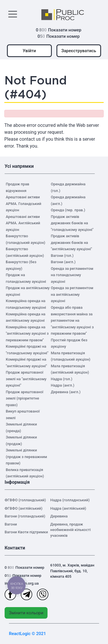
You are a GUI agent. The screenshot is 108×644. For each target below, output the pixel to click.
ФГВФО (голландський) (25, 500)
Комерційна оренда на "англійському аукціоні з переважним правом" (27, 334)
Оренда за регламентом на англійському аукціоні (72, 294)
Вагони (11, 524)
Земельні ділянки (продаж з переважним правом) (26, 457)
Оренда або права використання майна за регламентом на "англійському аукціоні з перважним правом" (72, 320)
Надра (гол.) (62, 379)
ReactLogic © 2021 (28, 634)
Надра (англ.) (63, 385)
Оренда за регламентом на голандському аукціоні (72, 275)
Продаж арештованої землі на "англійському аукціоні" (26, 379)
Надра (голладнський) (70, 500)
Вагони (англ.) (63, 262)
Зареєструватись (79, 51)
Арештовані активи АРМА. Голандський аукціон (23, 204)
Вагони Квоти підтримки (26, 532)
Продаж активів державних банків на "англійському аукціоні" (72, 242)
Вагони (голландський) (25, 516)
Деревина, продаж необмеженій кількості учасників (71, 530)
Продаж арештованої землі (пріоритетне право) (24, 398)
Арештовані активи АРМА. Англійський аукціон (23, 223)
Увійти (29, 51)
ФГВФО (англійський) (23, 508)
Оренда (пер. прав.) (68, 210)
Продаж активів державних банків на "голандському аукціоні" (72, 223)
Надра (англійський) (68, 508)
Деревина (59, 516)
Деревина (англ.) (66, 392)
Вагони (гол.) (62, 256)
